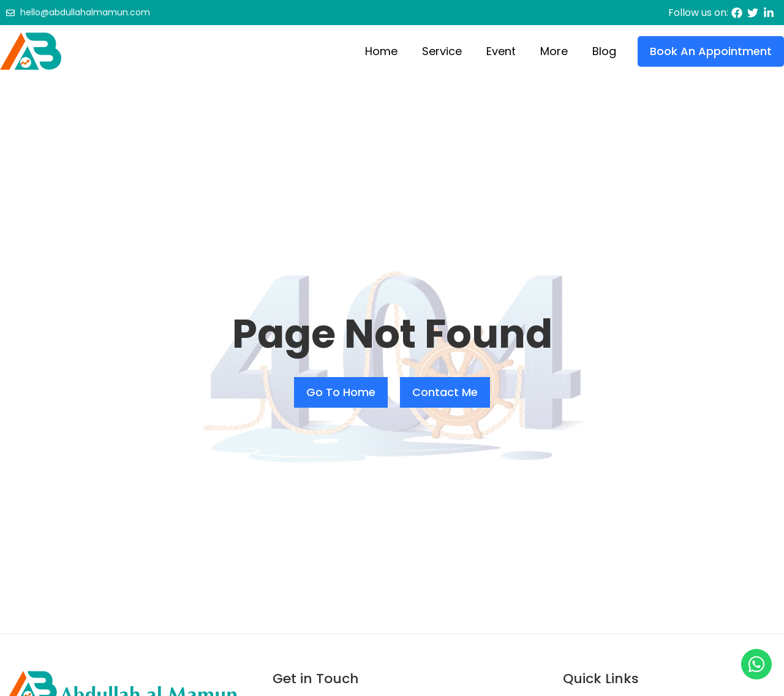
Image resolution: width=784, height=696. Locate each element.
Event (501, 51)
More (554, 51)
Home (381, 51)
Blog (604, 51)
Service (442, 51)
